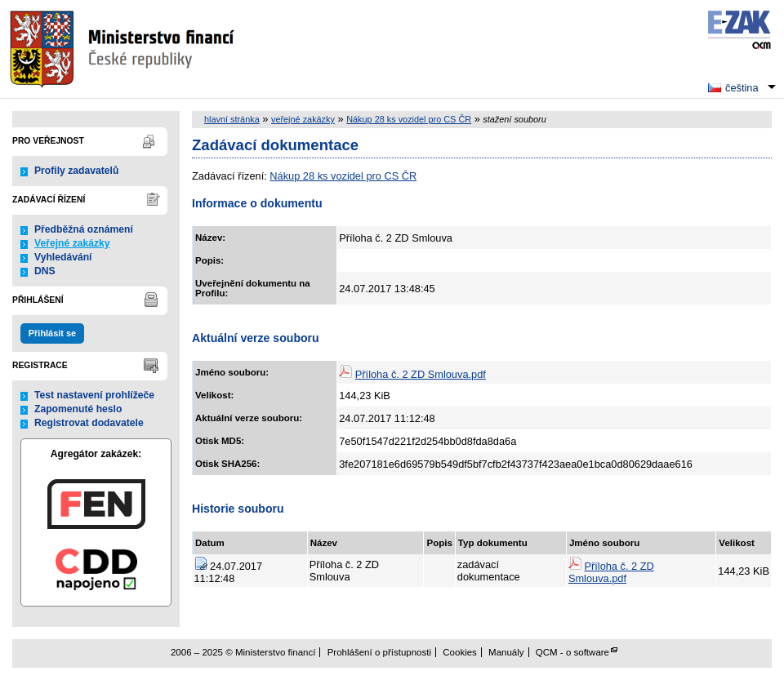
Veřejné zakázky (72, 243)
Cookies (460, 652)
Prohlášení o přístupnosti (379, 652)
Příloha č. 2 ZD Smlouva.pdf (421, 374)
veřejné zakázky (303, 119)
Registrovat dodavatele (89, 423)
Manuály (506, 652)
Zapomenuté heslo (78, 409)
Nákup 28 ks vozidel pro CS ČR (409, 119)
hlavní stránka (232, 119)
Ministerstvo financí (124, 49)
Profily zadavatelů (76, 171)
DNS (45, 271)
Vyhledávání (63, 257)
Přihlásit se (52, 333)
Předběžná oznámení (84, 229)
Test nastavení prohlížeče (94, 395)
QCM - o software (572, 652)
